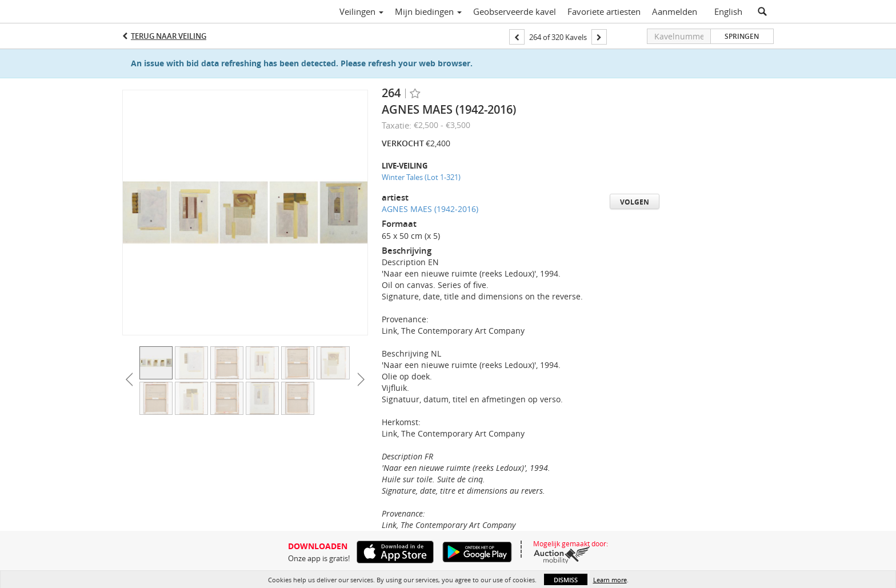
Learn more (610, 580)
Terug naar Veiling (169, 36)
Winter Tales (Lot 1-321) (421, 177)
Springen (742, 36)
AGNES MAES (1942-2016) (430, 209)
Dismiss (566, 580)
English (728, 11)
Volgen (635, 202)
